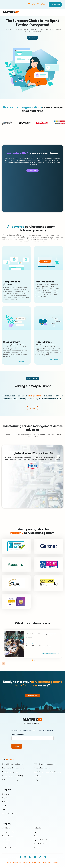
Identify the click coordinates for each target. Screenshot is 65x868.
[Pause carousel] (3, 663)
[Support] (33, 4)
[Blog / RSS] (45, 857)
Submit (16, 746)
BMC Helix (5, 802)
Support (36, 832)
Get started (55, 4)
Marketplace (38, 828)
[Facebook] (30, 857)
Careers (37, 836)
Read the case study (50, 653)
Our (8, 759)
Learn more (22, 361)
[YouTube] (35, 857)
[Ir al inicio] (11, 12)
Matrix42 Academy (40, 844)
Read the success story (31, 475)
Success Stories (7, 836)
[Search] (38, 4)
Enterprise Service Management (13, 768)
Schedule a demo (32, 696)
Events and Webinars (9, 848)
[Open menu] (60, 12)
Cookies (55, 862)
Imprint (25, 862)
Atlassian (5, 798)
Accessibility (47, 862)
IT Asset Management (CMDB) (12, 776)
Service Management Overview (13, 764)
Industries (5, 844)
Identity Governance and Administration (47, 772)
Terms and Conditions (14, 862)
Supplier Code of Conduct (43, 840)
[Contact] (29, 4)
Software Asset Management (12, 780)
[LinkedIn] (20, 857)
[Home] (32, 721)
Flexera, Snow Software (10, 814)
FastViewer (38, 776)
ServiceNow (6, 794)
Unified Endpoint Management (44, 764)
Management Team (9, 832)
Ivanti (4, 806)
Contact (37, 848)
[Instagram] (40, 857)
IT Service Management (10, 772)
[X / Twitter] (25, 857)
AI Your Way (32, 170)
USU (3, 810)
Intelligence (38, 780)
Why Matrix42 (7, 828)
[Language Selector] (43, 6)
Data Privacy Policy (35, 862)
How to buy (6, 840)
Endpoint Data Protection (42, 768)
